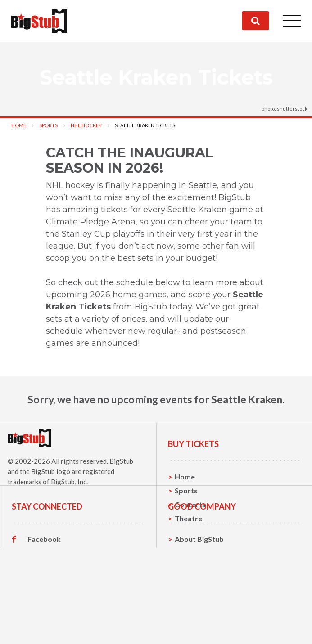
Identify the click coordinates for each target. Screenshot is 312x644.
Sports (48, 125)
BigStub (121, 461)
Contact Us (194, 601)
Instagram (45, 615)
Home (19, 125)
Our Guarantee (200, 629)
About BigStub (199, 587)
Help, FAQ (192, 615)
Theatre (188, 518)
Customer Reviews (59, 629)
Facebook (44, 587)
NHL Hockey (86, 125)
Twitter (40, 601)
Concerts (190, 504)
